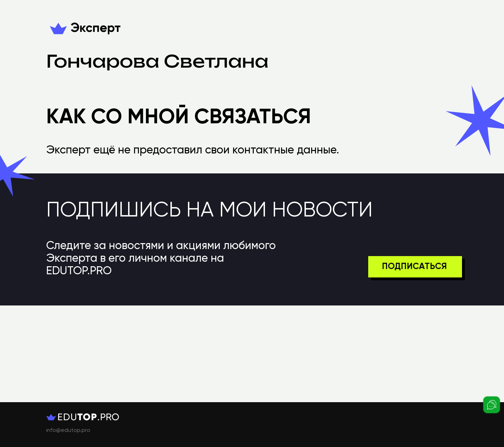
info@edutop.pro (68, 431)
